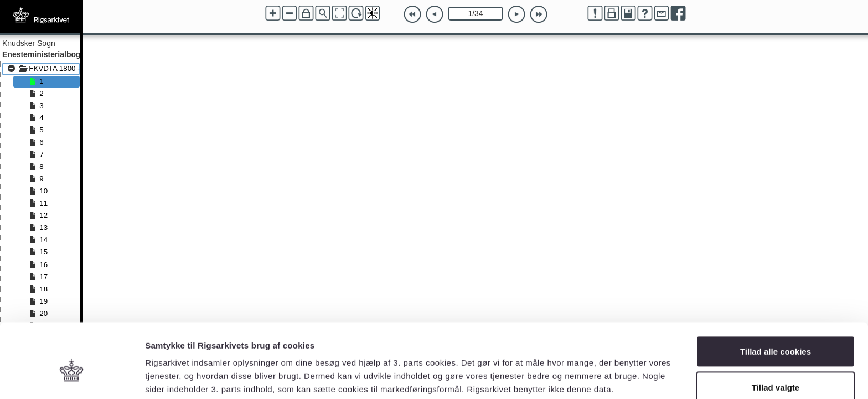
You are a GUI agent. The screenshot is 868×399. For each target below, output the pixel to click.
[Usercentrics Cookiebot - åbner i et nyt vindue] (72, 377)
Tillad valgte (776, 333)
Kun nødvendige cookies (776, 369)
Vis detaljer (575, 370)
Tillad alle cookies (776, 297)
